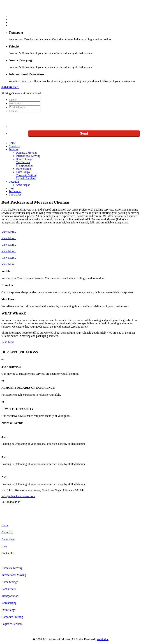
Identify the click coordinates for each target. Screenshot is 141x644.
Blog (11, 188)
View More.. (9, 232)
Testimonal (15, 191)
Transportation (24, 165)
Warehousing (23, 169)
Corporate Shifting (27, 175)
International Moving (28, 156)
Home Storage (24, 159)
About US (14, 146)
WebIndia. (103, 639)
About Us (7, 532)
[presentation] (36, 120)
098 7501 (10, 87)
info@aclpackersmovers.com (18, 496)
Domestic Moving (26, 153)
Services (13, 149)
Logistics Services (12, 624)
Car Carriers (23, 162)
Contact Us (15, 195)
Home (12, 143)
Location (14, 182)
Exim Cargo (23, 172)
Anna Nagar (23, 185)
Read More (8, 342)
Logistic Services (26, 178)
